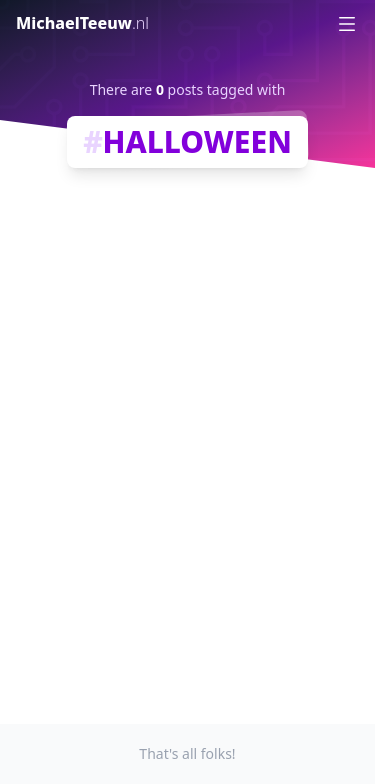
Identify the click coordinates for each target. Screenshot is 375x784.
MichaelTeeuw (82, 23)
